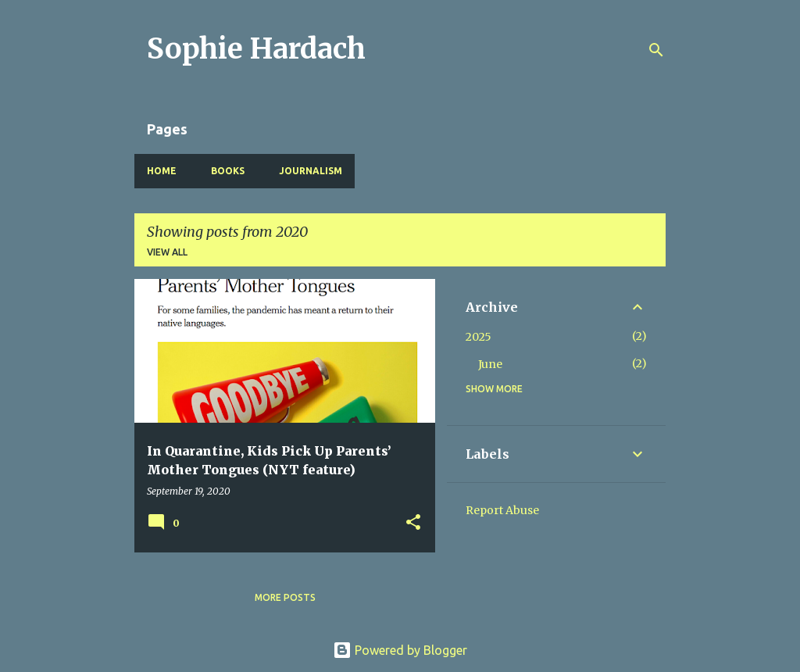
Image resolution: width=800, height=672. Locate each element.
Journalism (311, 171)
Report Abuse (502, 510)
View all (167, 252)
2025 (479, 337)
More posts (285, 597)
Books (228, 171)
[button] (413, 523)
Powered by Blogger (400, 650)
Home (162, 171)
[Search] (656, 50)
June (490, 364)
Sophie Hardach (256, 49)
